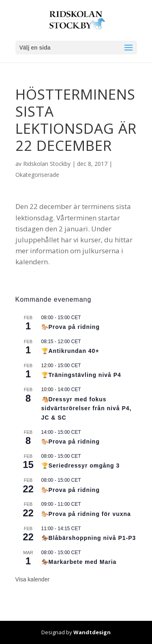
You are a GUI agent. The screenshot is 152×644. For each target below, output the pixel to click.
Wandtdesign (92, 632)
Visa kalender (33, 579)
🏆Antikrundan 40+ (70, 351)
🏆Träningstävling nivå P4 (81, 375)
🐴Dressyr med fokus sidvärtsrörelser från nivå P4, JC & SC (87, 408)
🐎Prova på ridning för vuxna (86, 514)
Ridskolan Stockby (47, 164)
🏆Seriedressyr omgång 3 (81, 466)
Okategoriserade (37, 175)
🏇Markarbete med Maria (79, 562)
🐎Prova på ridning (71, 327)
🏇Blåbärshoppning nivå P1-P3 (89, 538)
